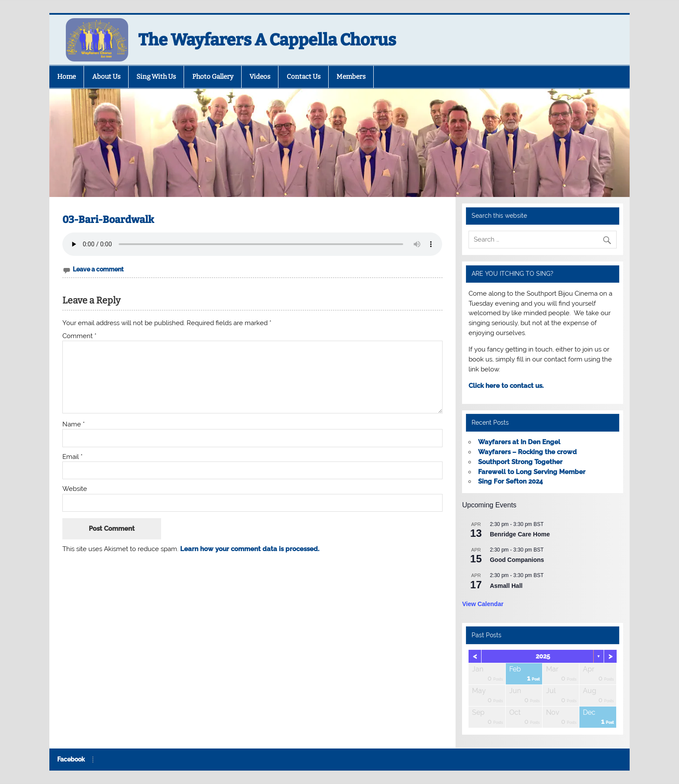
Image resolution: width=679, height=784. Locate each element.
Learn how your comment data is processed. (250, 549)
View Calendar (483, 604)
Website (75, 489)
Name (74, 424)
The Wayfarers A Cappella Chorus (267, 40)
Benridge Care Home (520, 534)
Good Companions (517, 560)
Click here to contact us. (506, 386)
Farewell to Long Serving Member (532, 472)
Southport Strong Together (520, 462)
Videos (260, 77)
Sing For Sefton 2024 (511, 481)
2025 (543, 656)
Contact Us (304, 77)
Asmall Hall (506, 586)
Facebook (71, 760)
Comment (79, 336)
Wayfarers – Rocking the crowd (527, 452)
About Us (106, 77)
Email (73, 457)
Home (66, 77)
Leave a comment (98, 269)
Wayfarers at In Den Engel (519, 442)
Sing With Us (156, 77)
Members (351, 77)
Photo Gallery (213, 77)
